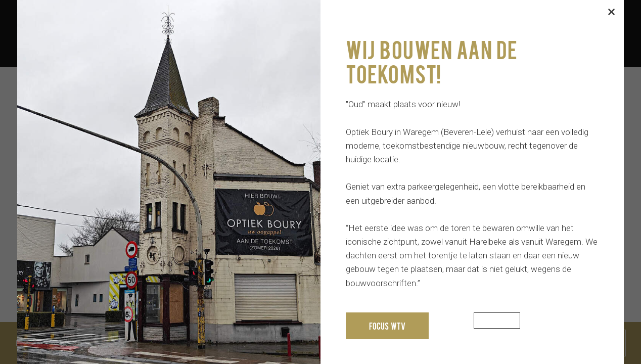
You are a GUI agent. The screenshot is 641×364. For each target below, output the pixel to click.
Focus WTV (387, 326)
